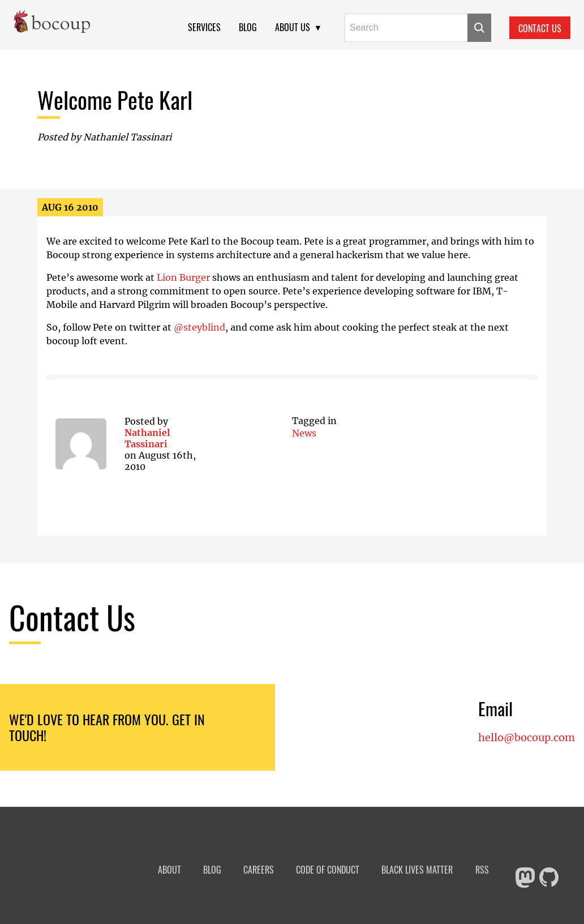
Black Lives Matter (417, 870)
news (304, 433)
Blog (248, 27)
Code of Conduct (328, 870)
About (169, 870)
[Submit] (479, 28)
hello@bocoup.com (527, 738)
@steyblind (199, 327)
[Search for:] (406, 28)
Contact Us (540, 28)
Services (204, 27)
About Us (293, 27)
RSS (482, 870)
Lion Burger (183, 277)
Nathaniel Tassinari (147, 438)
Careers (259, 870)
